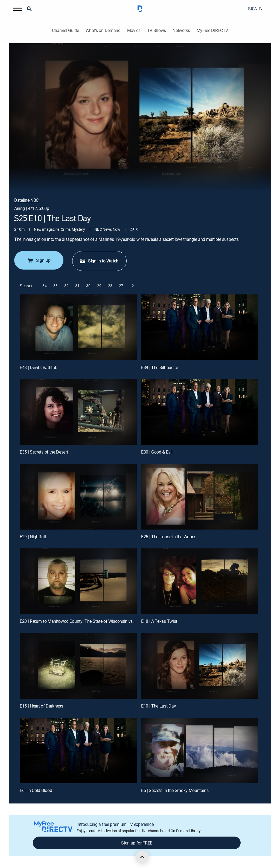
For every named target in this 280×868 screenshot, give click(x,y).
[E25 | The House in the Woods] (200, 497)
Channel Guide (65, 30)
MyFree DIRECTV (212, 30)
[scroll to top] (142, 857)
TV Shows (157, 30)
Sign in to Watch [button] (99, 261)
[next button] (132, 286)
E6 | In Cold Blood (36, 790)
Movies (134, 30)
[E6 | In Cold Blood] (78, 751)
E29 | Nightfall (33, 537)
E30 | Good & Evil (157, 452)
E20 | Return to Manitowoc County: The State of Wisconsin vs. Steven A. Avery (91, 621)
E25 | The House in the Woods (169, 537)
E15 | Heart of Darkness (41, 706)
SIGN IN (255, 9)
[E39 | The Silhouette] (200, 327)
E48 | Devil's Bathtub (38, 367)
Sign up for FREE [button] (137, 843)
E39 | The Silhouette (160, 367)
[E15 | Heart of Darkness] (78, 666)
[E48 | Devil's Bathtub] (78, 327)
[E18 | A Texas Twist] (200, 581)
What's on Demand (103, 30)
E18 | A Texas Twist (159, 621)
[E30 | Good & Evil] (200, 412)
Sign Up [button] (38, 260)
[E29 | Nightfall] (78, 497)
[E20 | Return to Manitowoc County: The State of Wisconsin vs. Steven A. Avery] (78, 581)
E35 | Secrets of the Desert (44, 452)
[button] (17, 9)
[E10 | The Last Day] (200, 666)
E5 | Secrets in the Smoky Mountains (175, 790)
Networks (181, 30)
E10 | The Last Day (158, 706)
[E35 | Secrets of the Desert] (78, 412)
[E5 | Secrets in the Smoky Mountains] (200, 751)
